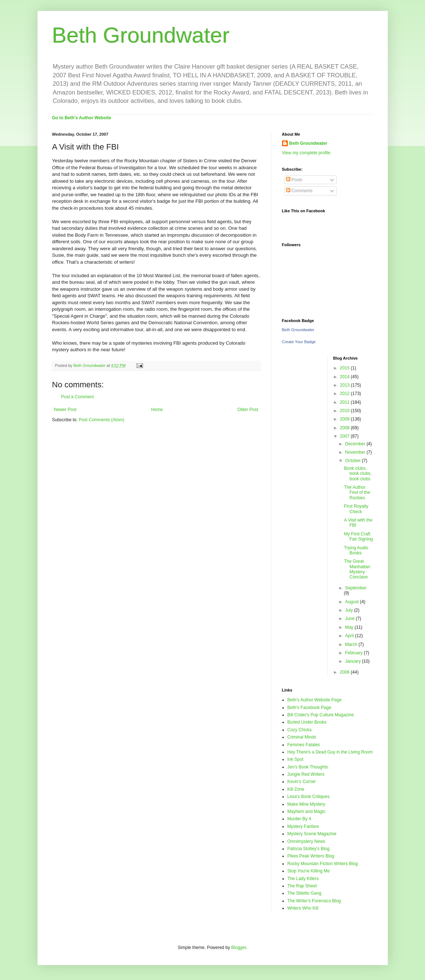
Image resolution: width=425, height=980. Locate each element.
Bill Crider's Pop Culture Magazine (321, 715)
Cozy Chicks (300, 730)
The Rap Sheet (302, 886)
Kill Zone (296, 789)
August (353, 602)
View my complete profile (306, 153)
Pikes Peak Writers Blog (311, 856)
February (354, 653)
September (356, 588)
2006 (345, 672)
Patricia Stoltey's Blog (309, 849)
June (350, 619)
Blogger (239, 948)
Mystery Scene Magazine (312, 834)
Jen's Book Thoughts (308, 767)
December (356, 444)
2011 (345, 402)
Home (157, 410)
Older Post (248, 410)
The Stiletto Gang (304, 893)
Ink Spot (295, 759)
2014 (345, 377)
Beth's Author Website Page (315, 700)
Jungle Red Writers (306, 774)
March (352, 644)
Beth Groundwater (141, 35)
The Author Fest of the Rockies (357, 493)
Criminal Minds (302, 737)
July (350, 610)
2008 (345, 428)
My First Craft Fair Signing (358, 537)
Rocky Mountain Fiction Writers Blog (323, 864)
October (353, 461)
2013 (345, 385)
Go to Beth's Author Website (82, 118)
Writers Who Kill (303, 908)
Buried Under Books (307, 722)
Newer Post (65, 410)
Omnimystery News (306, 841)
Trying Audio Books (356, 550)
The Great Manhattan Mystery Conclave (357, 569)
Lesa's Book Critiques (309, 797)
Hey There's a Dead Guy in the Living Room (330, 752)
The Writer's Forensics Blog (314, 901)
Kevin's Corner (302, 782)
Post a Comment (78, 397)
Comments (299, 191)
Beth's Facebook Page (309, 708)
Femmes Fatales (304, 745)
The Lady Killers (303, 879)
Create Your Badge (299, 342)
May (350, 627)
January (353, 661)
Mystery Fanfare (303, 826)
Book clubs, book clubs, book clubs (358, 474)
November (356, 452)
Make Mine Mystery (306, 804)
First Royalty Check (356, 509)
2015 (345, 368)
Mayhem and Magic (307, 811)
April (350, 636)
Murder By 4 (299, 819)
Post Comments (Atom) (102, 420)
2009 (345, 419)
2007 (345, 436)
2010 (345, 411)
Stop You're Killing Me (309, 871)
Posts (294, 180)
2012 (345, 394)
